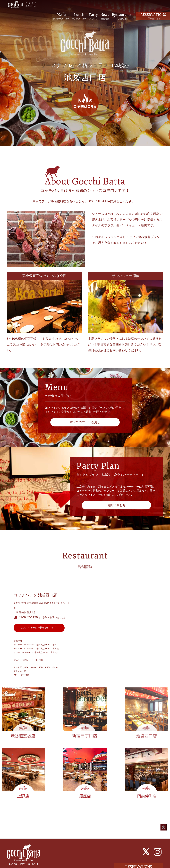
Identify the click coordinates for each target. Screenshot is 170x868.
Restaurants (120, 16)
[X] (146, 840)
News (103, 16)
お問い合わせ (116, 505)
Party (91, 16)
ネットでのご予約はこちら (39, 628)
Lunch (77, 16)
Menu (59, 16)
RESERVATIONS (153, 16)
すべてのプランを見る (85, 422)
